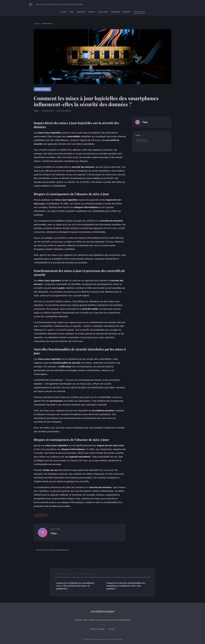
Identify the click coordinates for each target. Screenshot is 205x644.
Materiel (127, 12)
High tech (81, 12)
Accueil (63, 12)
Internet (91, 12)
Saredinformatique (103, 611)
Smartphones (139, 12)
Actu (71, 12)
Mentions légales (98, 629)
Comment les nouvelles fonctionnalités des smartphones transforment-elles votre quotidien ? (126, 586)
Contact (111, 629)
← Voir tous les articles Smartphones (51, 550)
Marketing (116, 12)
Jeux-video (103, 12)
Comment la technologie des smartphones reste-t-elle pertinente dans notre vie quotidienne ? (75, 586)
